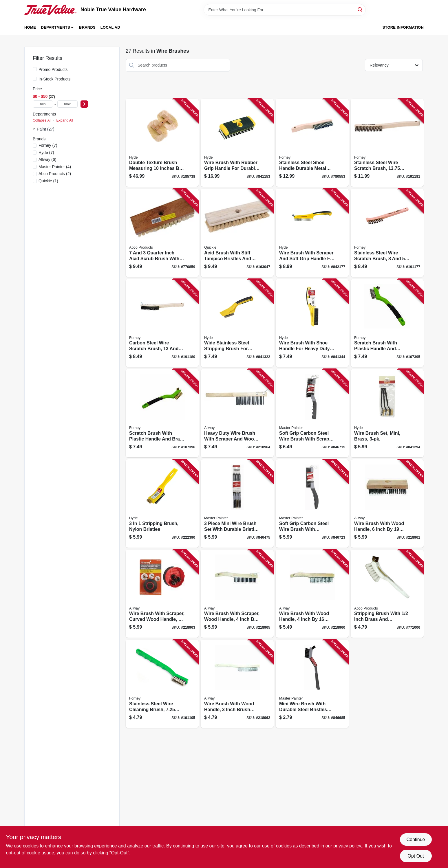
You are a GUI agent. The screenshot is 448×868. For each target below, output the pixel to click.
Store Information (403, 27)
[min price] (43, 104)
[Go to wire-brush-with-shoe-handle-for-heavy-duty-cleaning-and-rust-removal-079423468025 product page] (312, 323)
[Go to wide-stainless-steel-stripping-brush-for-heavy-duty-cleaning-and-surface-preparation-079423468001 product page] (237, 323)
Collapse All (42, 120)
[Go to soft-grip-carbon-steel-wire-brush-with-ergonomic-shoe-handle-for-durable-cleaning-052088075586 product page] (312, 503)
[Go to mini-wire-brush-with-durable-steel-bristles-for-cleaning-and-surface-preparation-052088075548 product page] (312, 684)
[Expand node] (35, 129)
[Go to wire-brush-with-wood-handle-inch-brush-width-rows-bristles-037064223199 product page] (237, 684)
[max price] (67, 104)
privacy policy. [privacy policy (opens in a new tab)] (348, 846)
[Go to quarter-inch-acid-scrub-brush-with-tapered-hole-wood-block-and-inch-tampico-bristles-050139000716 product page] (162, 233)
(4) (55, 167)
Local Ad (110, 27)
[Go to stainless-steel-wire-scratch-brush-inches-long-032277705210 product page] (387, 143)
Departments (56, 27)
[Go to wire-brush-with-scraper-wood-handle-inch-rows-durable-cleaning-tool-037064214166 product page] (237, 594)
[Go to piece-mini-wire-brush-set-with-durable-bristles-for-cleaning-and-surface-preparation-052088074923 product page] (237, 503)
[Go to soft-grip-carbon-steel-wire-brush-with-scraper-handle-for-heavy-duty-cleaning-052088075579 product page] (312, 413)
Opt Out (416, 856)
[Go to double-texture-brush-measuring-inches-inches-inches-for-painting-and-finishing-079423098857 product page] (162, 143)
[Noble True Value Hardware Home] (50, 10)
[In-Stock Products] (35, 79)
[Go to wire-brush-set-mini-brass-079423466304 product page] (387, 413)
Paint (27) (46, 129)
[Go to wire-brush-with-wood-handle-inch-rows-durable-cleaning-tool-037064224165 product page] (312, 594)
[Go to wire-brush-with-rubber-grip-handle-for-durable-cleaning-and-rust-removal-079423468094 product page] (237, 143)
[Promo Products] (35, 69)
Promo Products (53, 69)
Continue (416, 839)
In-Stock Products (55, 79)
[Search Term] (285, 10)
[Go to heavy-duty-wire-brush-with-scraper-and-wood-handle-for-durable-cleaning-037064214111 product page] (237, 413)
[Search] (360, 9)
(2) (55, 174)
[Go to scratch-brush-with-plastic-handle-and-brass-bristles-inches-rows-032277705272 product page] (162, 413)
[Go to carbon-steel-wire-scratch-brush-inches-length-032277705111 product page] (162, 323)
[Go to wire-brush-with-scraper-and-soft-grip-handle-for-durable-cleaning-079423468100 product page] (312, 233)
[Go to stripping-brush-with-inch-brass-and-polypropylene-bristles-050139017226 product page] (387, 594)
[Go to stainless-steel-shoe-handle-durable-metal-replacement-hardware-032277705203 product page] (312, 143)
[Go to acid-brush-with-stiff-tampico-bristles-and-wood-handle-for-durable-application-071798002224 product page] (237, 233)
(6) (47, 159)
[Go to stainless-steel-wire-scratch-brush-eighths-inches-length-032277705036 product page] (387, 233)
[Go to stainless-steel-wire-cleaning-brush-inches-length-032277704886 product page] (162, 684)
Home (30, 27)
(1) (48, 181)
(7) (48, 145)
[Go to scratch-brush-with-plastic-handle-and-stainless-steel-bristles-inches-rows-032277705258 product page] (387, 323)
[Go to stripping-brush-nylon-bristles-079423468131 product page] (162, 503)
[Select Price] (84, 104)
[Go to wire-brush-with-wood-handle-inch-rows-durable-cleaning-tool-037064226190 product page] (387, 503)
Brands (87, 27)
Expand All (65, 120)
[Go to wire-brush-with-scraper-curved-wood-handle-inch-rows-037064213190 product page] (162, 594)
